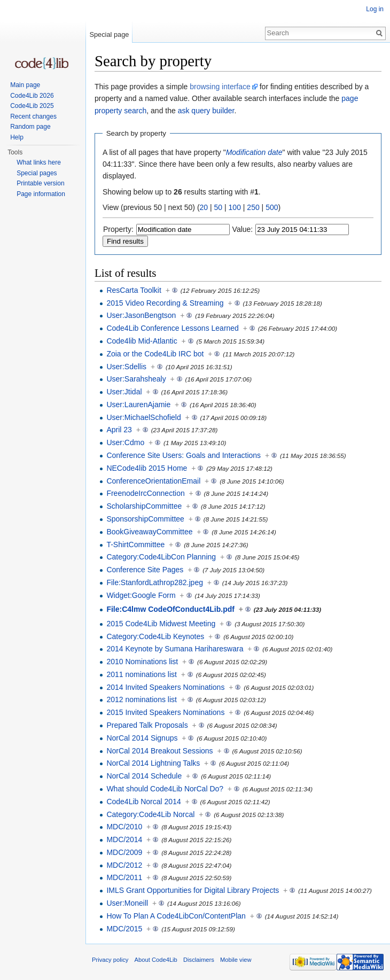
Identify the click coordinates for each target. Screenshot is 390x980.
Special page (109, 34)
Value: (243, 229)
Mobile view (236, 960)
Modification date (254, 152)
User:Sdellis (126, 367)
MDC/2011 (124, 877)
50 (219, 207)
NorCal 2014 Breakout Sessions (159, 751)
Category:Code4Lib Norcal (150, 814)
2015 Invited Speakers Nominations (165, 712)
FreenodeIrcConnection (145, 493)
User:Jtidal (124, 392)
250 (253, 207)
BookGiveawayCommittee (149, 532)
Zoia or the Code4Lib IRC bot (155, 354)
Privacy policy (110, 960)
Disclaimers (199, 960)
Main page (25, 85)
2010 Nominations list (142, 662)
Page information (41, 194)
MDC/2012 (124, 865)
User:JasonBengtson (141, 315)
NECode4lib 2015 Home (147, 468)
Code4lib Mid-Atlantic (142, 341)
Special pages (37, 173)
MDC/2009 (124, 852)
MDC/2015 (124, 929)
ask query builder (206, 111)
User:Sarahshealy (136, 379)
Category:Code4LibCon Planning (161, 557)
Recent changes (33, 116)
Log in (375, 9)
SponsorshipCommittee (145, 519)
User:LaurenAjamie (138, 405)
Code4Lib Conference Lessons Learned (173, 328)
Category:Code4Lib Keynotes (155, 636)
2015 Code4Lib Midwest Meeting (161, 624)
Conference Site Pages (145, 570)
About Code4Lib (156, 960)
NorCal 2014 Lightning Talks (153, 763)
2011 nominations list (142, 674)
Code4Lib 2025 (32, 106)
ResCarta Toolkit (134, 290)
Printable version (40, 183)
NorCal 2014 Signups (142, 738)
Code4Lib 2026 (32, 96)
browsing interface (220, 87)
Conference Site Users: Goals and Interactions (184, 455)
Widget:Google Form (141, 595)
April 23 (119, 430)
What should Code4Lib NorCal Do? (165, 789)
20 (204, 207)
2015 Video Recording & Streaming (165, 303)
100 (235, 207)
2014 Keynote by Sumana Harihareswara (175, 649)
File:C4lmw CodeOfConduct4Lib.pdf (170, 609)
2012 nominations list (142, 699)
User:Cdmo (125, 442)
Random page (30, 127)
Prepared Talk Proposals (147, 725)
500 (272, 207)
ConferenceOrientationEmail (153, 481)
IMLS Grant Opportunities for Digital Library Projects (193, 890)
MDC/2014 (124, 839)
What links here (39, 162)
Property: (118, 229)
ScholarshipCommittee (144, 506)
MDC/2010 (124, 827)
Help (17, 137)
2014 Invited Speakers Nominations (165, 687)
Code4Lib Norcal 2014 (143, 802)
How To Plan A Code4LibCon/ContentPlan (176, 916)
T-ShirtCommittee (135, 545)
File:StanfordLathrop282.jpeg (155, 582)
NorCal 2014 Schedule (144, 776)
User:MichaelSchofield (143, 417)
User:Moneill (127, 903)
